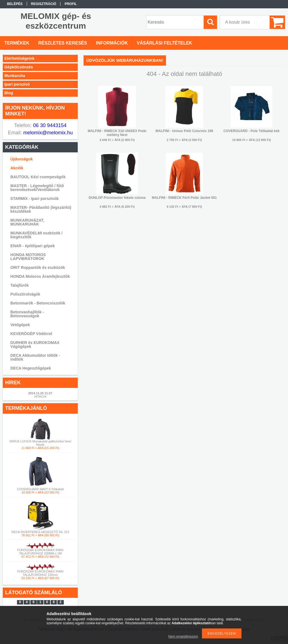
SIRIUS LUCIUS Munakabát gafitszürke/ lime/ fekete (40, 443)
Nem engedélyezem (183, 636)
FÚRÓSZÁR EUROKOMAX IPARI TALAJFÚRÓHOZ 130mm (40, 573)
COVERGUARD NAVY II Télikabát (40, 489)
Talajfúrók (19, 285)
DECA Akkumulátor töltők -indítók (35, 357)
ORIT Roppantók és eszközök (38, 267)
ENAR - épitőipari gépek (32, 246)
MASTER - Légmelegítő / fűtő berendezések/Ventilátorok (37, 188)
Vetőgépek (20, 325)
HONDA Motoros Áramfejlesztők (40, 276)
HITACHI (40, 397)
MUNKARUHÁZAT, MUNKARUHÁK (27, 222)
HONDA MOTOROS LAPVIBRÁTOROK (28, 257)
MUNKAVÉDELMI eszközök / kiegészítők (36, 235)
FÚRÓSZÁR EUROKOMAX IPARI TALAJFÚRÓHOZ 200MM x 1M (40, 552)
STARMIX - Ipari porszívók (34, 199)
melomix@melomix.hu (47, 133)
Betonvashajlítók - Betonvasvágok (27, 314)
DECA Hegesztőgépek (31, 368)
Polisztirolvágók (25, 294)
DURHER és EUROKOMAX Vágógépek (35, 345)
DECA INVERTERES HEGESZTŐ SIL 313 (40, 532)
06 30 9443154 (49, 125)
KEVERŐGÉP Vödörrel (31, 334)
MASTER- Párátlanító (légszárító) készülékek (41, 209)
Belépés (15, 4)
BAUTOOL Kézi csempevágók (38, 177)
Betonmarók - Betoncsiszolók (38, 303)
